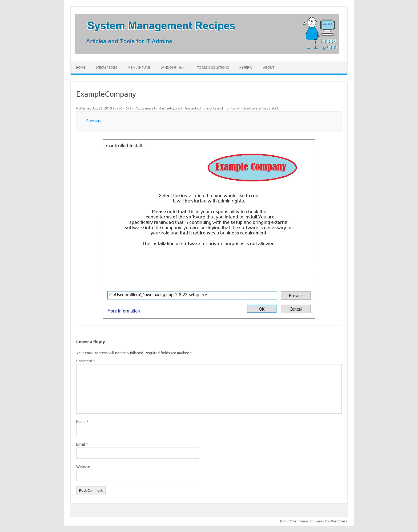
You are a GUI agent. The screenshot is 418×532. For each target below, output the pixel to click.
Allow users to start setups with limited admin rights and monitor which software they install (207, 108)
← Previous (91, 121)
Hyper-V (246, 68)
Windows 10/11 (173, 68)
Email (82, 444)
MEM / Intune (139, 68)
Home (81, 68)
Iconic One (288, 521)
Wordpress (338, 521)
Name (82, 422)
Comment (86, 361)
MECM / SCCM (107, 68)
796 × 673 (124, 108)
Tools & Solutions (213, 68)
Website (83, 467)
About (269, 68)
